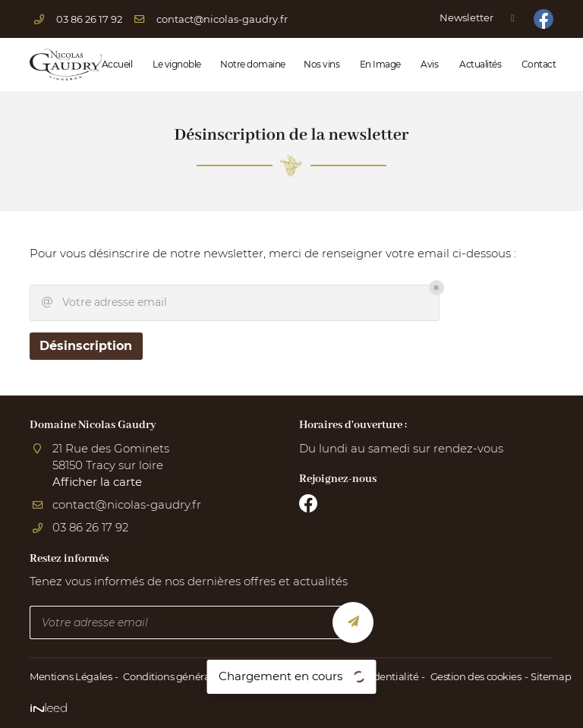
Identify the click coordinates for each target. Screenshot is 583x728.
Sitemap (545, 677)
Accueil (116, 64)
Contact (537, 64)
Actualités (479, 64)
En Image (379, 64)
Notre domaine (251, 64)
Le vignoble (175, 64)
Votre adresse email (104, 303)
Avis (429, 64)
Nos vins (320, 64)
